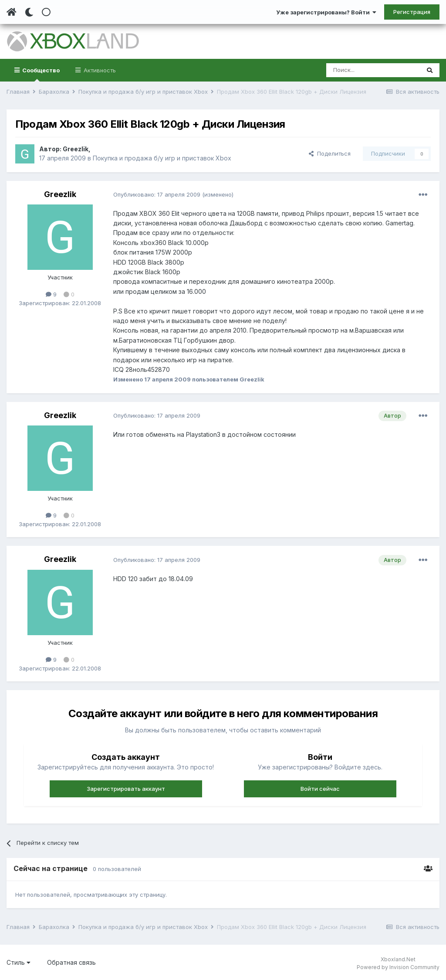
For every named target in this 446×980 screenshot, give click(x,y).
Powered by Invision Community (398, 967)
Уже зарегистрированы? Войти (326, 12)
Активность (99, 70)
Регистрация (412, 12)
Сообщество (40, 74)
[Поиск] (373, 70)
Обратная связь (71, 962)
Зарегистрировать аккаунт (126, 789)
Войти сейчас (320, 789)
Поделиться (330, 153)
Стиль (19, 962)
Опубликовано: (157, 194)
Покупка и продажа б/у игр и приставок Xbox (162, 158)
